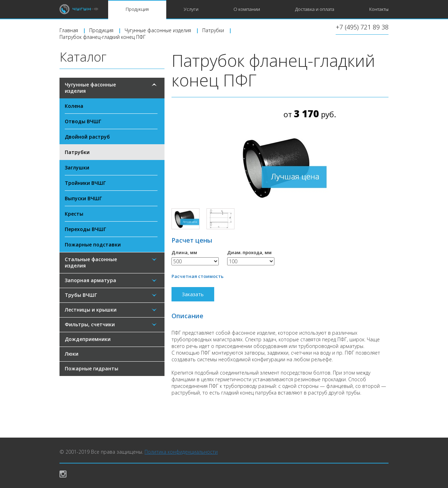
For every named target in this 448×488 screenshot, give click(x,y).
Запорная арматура (90, 280)
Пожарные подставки (93, 245)
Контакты (379, 9)
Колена (74, 106)
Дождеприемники (88, 339)
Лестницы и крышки (91, 310)
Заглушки (77, 168)
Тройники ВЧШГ (85, 183)
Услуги (191, 9)
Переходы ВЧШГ (85, 229)
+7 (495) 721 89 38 (362, 27)
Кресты (74, 214)
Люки (72, 354)
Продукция (137, 9)
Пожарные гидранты (92, 368)
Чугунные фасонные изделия (90, 88)
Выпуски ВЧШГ (83, 198)
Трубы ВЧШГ (81, 295)
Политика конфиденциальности (181, 452)
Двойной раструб (87, 137)
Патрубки (77, 152)
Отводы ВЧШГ (83, 121)
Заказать (193, 294)
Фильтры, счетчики (90, 324)
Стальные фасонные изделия (91, 262)
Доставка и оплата (315, 9)
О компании (247, 9)
